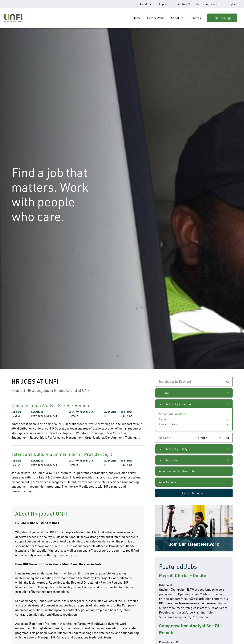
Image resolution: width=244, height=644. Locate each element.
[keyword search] (194, 382)
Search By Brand (169, 460)
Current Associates (208, 4)
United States (168, 424)
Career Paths (156, 18)
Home (137, 18)
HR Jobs (164, 393)
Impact (163, 4)
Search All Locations (173, 414)
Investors (181, 4)
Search (228, 382)
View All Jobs (167, 482)
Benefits (195, 18)
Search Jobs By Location (175, 404)
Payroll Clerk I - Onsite (183, 575)
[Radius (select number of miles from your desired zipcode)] (209, 438)
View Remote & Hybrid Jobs (177, 471)
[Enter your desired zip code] (175, 438)
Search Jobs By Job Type (175, 449)
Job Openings (222, 18)
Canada (164, 419)
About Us (145, 4)
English (232, 4)
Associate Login (192, 493)
